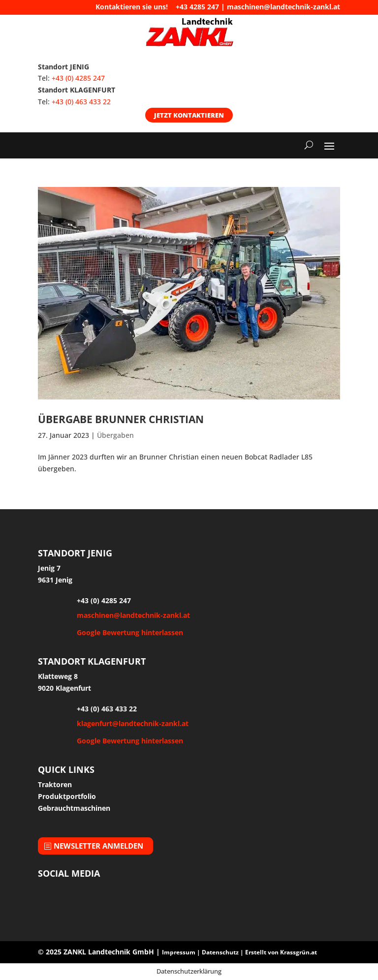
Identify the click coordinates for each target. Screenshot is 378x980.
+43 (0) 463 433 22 (81, 102)
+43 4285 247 (197, 7)
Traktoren (55, 784)
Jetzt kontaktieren (189, 115)
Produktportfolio (67, 796)
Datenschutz (220, 952)
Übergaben (115, 435)
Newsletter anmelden (98, 846)
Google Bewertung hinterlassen (130, 632)
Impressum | (182, 952)
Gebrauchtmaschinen (74, 808)
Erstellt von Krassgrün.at (281, 952)
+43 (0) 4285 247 (78, 78)
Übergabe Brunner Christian (121, 419)
